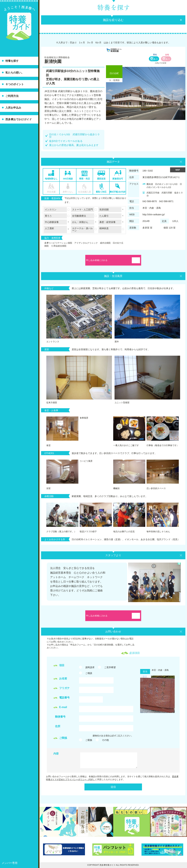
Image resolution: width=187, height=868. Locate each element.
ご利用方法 (12, 96)
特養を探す (12, 61)
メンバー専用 (10, 863)
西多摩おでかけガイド (19, 119)
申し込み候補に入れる (97, 260)
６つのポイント (15, 84)
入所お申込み (13, 108)
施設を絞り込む (113, 20)
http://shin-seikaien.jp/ (154, 214)
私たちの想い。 (15, 73)
